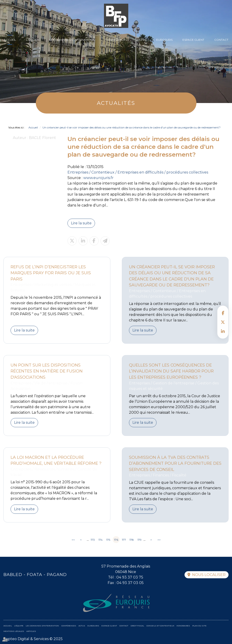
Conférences (116, 40)
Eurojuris (164, 40)
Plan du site (199, 626)
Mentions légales (14, 631)
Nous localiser (209, 575)
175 (108, 540)
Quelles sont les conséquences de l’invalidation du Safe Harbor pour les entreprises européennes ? (171, 371)
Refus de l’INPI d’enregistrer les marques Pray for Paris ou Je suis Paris (51, 273)
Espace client (193, 40)
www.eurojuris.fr (98, 178)
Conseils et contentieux (160, 626)
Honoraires (183, 626)
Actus (141, 40)
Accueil (10, 40)
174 (101, 540)
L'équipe (33, 40)
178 (132, 540)
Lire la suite (81, 223)
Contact (221, 40)
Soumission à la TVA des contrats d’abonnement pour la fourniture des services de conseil (175, 463)
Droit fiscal (137, 626)
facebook (223, 313)
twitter (223, 322)
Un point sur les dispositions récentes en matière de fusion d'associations (47, 371)
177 (124, 540)
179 (140, 540)
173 (93, 540)
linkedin (223, 331)
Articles (31, 631)
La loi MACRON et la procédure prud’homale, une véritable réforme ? (56, 460)
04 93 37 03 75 (130, 577)
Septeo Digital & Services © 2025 (33, 639)
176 (116, 540)
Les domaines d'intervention (72, 40)
